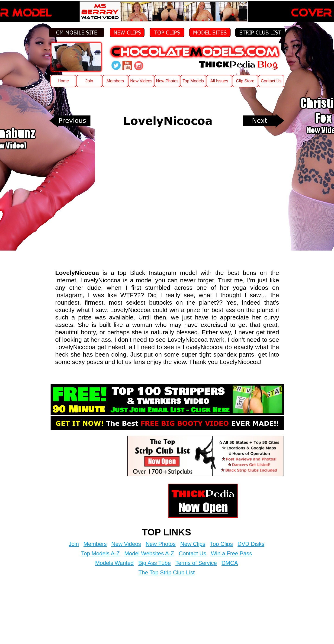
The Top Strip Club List (167, 572)
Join (74, 544)
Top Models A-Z (100, 553)
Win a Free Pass (231, 553)
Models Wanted (114, 563)
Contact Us (192, 553)
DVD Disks (251, 544)
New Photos (161, 544)
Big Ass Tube (154, 563)
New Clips (193, 544)
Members (95, 544)
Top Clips (221, 544)
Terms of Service (196, 563)
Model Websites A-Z (149, 553)
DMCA (230, 563)
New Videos (126, 544)
